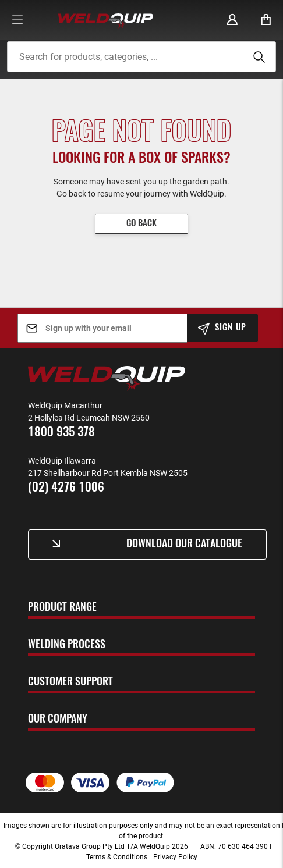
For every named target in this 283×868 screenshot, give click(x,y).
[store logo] (106, 20)
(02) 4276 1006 (66, 488)
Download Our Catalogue (184, 545)
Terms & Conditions (117, 856)
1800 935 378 (61, 433)
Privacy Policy (175, 856)
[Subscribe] (223, 328)
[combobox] (141, 57)
